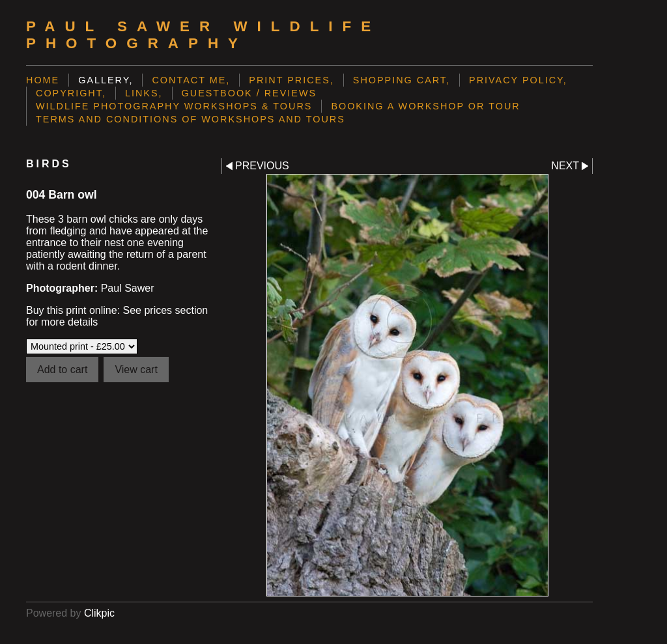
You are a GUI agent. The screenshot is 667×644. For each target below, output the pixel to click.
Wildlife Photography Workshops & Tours (174, 106)
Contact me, (191, 80)
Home (43, 80)
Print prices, (291, 80)
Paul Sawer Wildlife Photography (203, 35)
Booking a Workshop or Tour (425, 106)
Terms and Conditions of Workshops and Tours (191, 119)
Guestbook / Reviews (249, 93)
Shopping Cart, (402, 80)
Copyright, (71, 93)
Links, (144, 93)
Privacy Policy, (518, 80)
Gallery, (106, 80)
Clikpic (99, 613)
